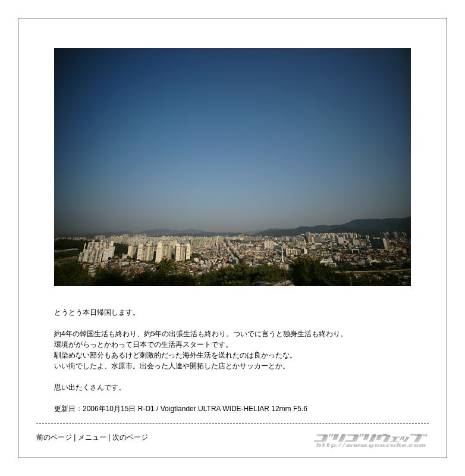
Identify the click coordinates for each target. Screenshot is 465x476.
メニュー (92, 437)
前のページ (54, 437)
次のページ (130, 437)
